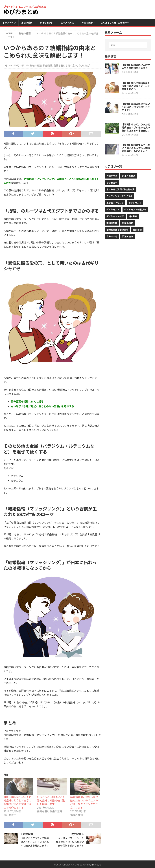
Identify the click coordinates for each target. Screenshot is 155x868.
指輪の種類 (27, 23)
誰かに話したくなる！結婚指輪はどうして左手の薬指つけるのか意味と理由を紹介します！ (18, 802)
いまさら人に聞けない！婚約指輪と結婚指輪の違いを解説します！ (51, 800)
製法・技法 (128, 236)
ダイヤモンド (47, 23)
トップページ (9, 23)
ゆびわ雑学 (87, 23)
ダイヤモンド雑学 (115, 216)
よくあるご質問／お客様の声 (115, 23)
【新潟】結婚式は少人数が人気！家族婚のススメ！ (136, 66)
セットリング (135, 203)
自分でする (112, 236)
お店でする (112, 176)
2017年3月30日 (16, 65)
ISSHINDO (96, 864)
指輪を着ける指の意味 (65, 65)
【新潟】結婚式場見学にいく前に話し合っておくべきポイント (136, 107)
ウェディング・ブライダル (119, 196)
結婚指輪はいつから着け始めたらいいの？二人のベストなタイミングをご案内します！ (84, 802)
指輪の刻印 (112, 223)
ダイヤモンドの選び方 (135, 209)
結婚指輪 (48, 65)
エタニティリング (115, 203)
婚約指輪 (133, 216)
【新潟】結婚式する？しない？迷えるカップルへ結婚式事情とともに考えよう (136, 148)
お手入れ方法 (67, 23)
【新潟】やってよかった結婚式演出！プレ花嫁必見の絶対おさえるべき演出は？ (136, 127)
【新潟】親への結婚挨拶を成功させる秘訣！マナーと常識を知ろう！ (136, 86)
